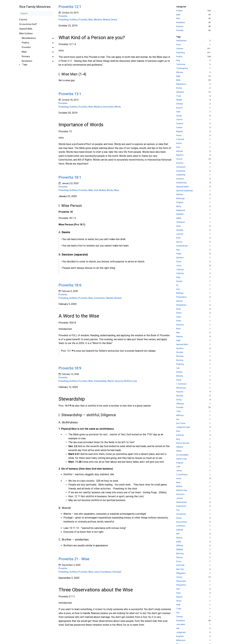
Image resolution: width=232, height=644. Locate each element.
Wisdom (98, 20)
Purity (179, 321)
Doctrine (180, 163)
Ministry (180, 376)
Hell (178, 628)
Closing (179, 617)
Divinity (179, 281)
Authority (180, 435)
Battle (179, 542)
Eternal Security (183, 443)
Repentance (181, 84)
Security (119, 381)
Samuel (179, 301)
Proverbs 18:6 (70, 285)
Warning (180, 360)
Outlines (73, 20)
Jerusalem (181, 624)
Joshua (179, 498)
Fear (178, 589)
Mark (24, 52)
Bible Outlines (26, 33)
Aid (178, 419)
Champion (181, 222)
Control (179, 120)
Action (179, 143)
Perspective (181, 585)
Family (179, 116)
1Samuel (180, 270)
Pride (178, 238)
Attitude (180, 151)
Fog (178, 510)
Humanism (181, 167)
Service (179, 242)
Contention (99, 298)
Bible (178, 76)
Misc (178, 19)
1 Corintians (181, 384)
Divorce (179, 108)
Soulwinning (181, 183)
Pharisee (180, 356)
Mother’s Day (182, 490)
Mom (178, 483)
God (178, 289)
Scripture (180, 179)
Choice (114, 20)
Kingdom (180, 636)
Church (179, 159)
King (178, 439)
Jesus (179, 266)
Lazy (135, 381)
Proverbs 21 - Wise (74, 559)
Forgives (180, 202)
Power (179, 380)
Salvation (180, 92)
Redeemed (181, 210)
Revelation (27, 61)
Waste (111, 381)
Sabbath (180, 550)
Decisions (180, 494)
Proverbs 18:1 (70, 177)
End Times (181, 423)
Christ (179, 262)
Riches (179, 88)
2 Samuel (180, 139)
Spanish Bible (26, 29)
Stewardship (100, 381)
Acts (178, 147)
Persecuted (181, 581)
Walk (178, 605)
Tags (25, 65)
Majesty (180, 131)
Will (178, 534)
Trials (179, 609)
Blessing (180, 553)
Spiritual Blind (182, 344)
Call (178, 368)
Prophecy (180, 364)
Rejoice (179, 597)
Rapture (180, 337)
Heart (178, 226)
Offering (180, 546)
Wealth (179, 100)
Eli (177, 285)
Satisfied (180, 214)
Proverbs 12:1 (70, 7)
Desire (179, 313)
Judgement (181, 632)
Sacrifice (180, 348)
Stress (179, 601)
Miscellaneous (29, 38)
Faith (178, 112)
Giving (179, 400)
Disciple (180, 352)
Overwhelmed (182, 246)
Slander (110, 298)
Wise (91, 20)
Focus (179, 561)
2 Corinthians (182, 475)
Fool (96, 190)
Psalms (26, 43)
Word (178, 309)
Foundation (106, 572)
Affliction (180, 415)
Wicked (106, 20)
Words (118, 107)
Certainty (180, 273)
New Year (180, 569)
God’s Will (180, 565)
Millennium (181, 640)
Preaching (63, 20)
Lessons (180, 234)
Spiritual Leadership (184, 191)
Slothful (128, 381)
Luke (178, 467)
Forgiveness (181, 506)
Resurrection (182, 522)
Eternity (23, 20)
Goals (179, 317)
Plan (178, 250)
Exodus (179, 372)
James (179, 471)
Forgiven (180, 463)
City (178, 613)
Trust (179, 96)
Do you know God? (28, 24)
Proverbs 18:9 (70, 368)
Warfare (180, 194)
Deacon (179, 557)
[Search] (36, 13)
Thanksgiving (182, 68)
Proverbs (26, 47)
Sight (178, 341)
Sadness (180, 258)
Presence (180, 325)
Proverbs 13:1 (70, 94)
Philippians (181, 573)
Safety (179, 451)
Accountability (182, 455)
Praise (179, 135)
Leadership (181, 175)
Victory (179, 577)
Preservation (181, 297)
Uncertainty (181, 514)
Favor (179, 45)
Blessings (180, 198)
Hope (178, 593)
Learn (97, 572)
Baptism (180, 155)
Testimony (181, 64)
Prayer (179, 254)
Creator (179, 128)
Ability (179, 218)
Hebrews (180, 447)
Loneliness (181, 526)
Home (179, 479)
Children (180, 104)
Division (118, 298)
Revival (179, 538)
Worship (180, 396)
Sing (178, 60)
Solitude (180, 530)
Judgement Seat (183, 427)
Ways (117, 190)
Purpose (180, 392)
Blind (178, 329)
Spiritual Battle (182, 187)
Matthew (180, 293)
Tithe (178, 411)
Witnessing (181, 388)
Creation (180, 124)
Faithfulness (181, 41)
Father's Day (181, 459)
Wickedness (181, 305)
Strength (117, 572)
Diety (178, 277)
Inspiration (181, 171)
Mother (179, 486)
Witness (180, 72)
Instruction (108, 107)
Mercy (179, 206)
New (178, 333)
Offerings (180, 404)
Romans (26, 56)
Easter (179, 518)
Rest (178, 431)
